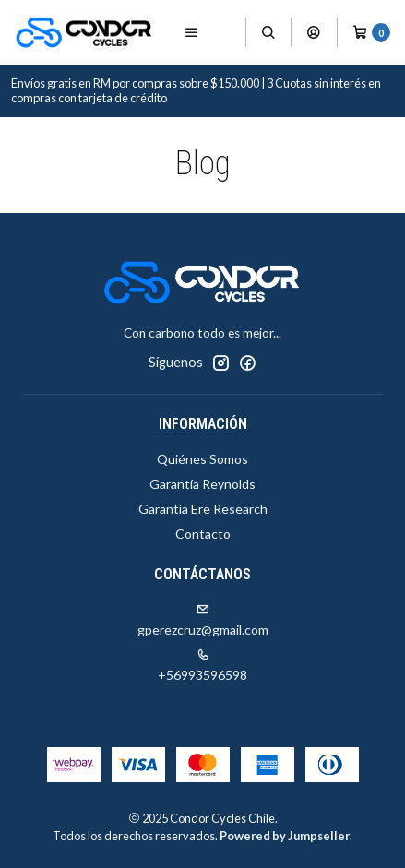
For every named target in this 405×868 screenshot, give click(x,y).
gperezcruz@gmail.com (203, 620)
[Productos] (227, 33)
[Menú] (191, 32)
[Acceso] (314, 32)
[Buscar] (268, 32)
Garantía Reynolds (202, 484)
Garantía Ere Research (203, 509)
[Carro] (371, 32)
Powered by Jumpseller (285, 836)
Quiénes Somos (202, 459)
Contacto (203, 534)
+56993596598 (202, 666)
